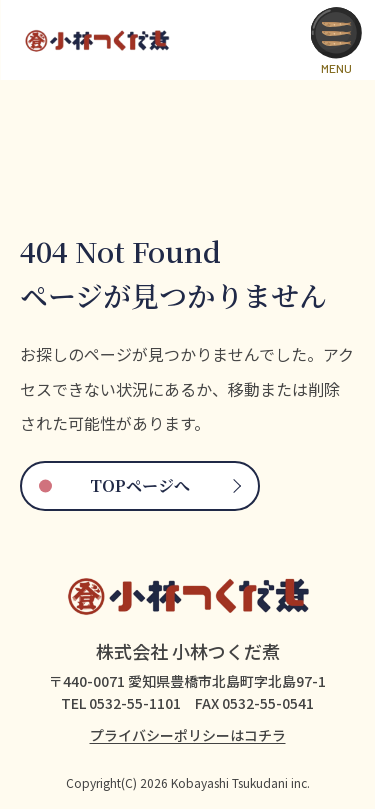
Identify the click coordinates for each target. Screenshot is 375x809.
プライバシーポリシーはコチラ (188, 735)
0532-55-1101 (135, 703)
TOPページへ (140, 485)
